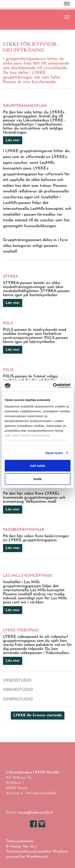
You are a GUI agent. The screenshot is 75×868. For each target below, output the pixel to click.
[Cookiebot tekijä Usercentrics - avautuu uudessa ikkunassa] (53, 386)
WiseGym (60, 852)
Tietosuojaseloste (20, 841)
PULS (8, 323)
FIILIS (8, 370)
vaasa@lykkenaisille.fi (35, 813)
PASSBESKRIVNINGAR (24, 530)
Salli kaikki (37, 466)
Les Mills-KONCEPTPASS (28, 576)
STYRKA (10, 277)
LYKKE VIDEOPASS (21, 630)
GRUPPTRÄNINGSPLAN (25, 106)
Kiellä (37, 479)
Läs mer (13, 140)
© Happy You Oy (20, 847)
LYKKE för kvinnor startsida (38, 715)
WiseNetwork (37, 857)
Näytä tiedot (54, 453)
